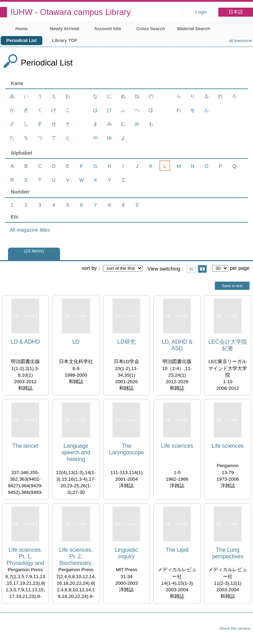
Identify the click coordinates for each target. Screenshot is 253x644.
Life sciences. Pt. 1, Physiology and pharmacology (26, 557)
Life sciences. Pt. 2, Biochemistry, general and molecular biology (76, 557)
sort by (89, 268)
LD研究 (126, 342)
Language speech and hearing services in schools (76, 453)
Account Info (108, 29)
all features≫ (241, 41)
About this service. (235, 628)
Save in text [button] (232, 286)
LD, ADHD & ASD (177, 345)
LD (76, 342)
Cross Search (151, 29)
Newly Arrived (65, 29)
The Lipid (177, 550)
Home (22, 29)
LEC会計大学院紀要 (228, 345)
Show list (191, 269)
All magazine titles (30, 230)
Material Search (194, 29)
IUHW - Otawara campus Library (71, 12)
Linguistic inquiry (126, 553)
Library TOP (64, 40)
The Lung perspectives (228, 553)
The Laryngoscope (126, 449)
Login (201, 12)
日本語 (236, 12)
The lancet (26, 446)
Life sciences (177, 446)
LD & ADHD (25, 342)
